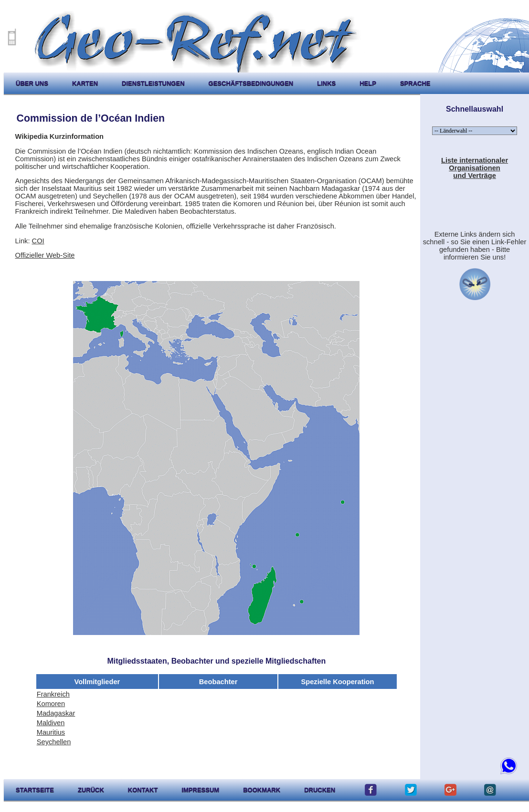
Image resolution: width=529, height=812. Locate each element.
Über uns (32, 83)
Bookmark (262, 790)
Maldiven (51, 723)
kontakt (143, 790)
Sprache (415, 83)
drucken (320, 790)
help (368, 83)
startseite (35, 790)
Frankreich (53, 694)
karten (85, 83)
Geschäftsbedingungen (251, 83)
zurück (91, 790)
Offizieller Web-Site (45, 255)
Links (326, 83)
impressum (200, 790)
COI (38, 241)
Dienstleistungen (153, 83)
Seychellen (54, 742)
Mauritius (51, 732)
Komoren (51, 704)
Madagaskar (56, 713)
